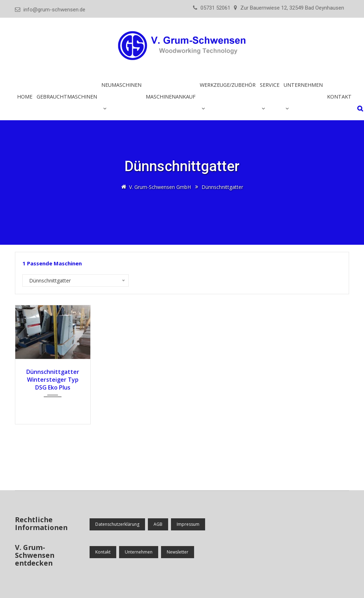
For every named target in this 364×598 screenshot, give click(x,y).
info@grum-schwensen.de (54, 10)
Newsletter (178, 552)
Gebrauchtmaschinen (67, 97)
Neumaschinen (121, 85)
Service (270, 85)
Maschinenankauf (171, 97)
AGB (158, 524)
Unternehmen (303, 85)
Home (25, 97)
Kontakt (339, 97)
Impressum (188, 524)
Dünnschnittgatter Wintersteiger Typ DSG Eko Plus (53, 380)
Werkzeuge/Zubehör (228, 85)
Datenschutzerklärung (117, 524)
